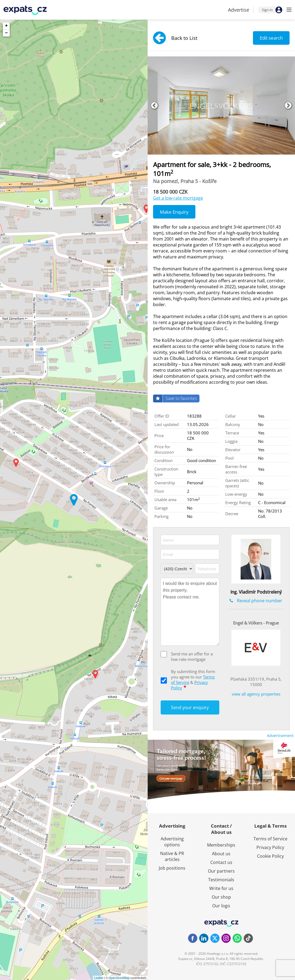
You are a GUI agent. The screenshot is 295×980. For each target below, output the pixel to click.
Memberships (221, 845)
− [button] (6, 33)
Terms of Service (270, 839)
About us (221, 854)
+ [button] (6, 26)
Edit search (271, 38)
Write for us (221, 888)
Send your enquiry (190, 707)
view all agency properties (256, 694)
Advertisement (280, 736)
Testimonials (221, 880)
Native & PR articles (172, 856)
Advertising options (172, 842)
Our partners (221, 871)
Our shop (221, 897)
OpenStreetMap (119, 978)
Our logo (221, 906)
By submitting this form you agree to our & (193, 680)
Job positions (172, 868)
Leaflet (99, 978)
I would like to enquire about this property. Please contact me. (190, 612)
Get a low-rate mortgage (178, 198)
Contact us (221, 862)
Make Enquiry (174, 212)
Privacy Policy (270, 847)
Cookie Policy (270, 856)
